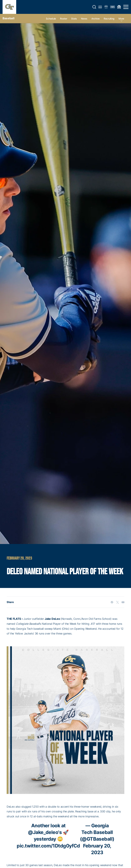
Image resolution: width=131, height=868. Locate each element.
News (84, 19)
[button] (94, 7)
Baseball (8, 18)
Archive (96, 19)
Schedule (51, 19)
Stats (74, 19)
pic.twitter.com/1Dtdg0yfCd (48, 846)
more (121, 19)
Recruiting (109, 19)
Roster (64, 19)
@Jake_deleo (43, 832)
